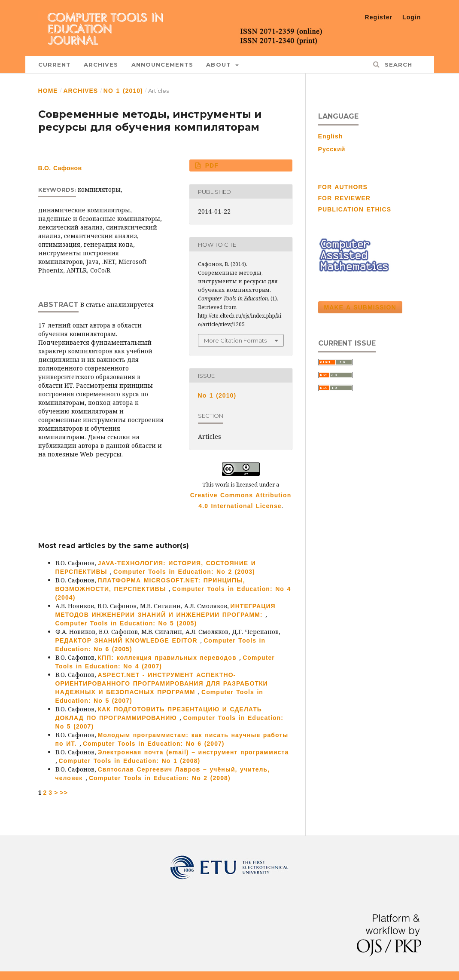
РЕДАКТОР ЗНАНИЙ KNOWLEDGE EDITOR (128, 640)
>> (64, 793)
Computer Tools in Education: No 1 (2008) (130, 761)
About (220, 64)
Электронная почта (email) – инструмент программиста (193, 752)
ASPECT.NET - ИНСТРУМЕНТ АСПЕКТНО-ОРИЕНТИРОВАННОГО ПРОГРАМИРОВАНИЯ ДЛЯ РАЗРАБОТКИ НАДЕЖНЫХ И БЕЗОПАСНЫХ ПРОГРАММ (162, 683)
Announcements (163, 64)
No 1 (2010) (123, 91)
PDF (210, 165)
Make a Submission (360, 307)
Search (397, 64)
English (331, 136)
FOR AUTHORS (343, 187)
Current (55, 64)
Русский (332, 149)
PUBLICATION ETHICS (355, 209)
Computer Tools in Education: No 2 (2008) (160, 778)
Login (412, 17)
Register (379, 17)
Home (48, 91)
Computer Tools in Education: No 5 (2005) (126, 623)
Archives (101, 64)
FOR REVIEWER (345, 198)
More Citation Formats (235, 340)
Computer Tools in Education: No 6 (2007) (154, 744)
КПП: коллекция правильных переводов (169, 658)
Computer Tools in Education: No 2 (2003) (184, 572)
